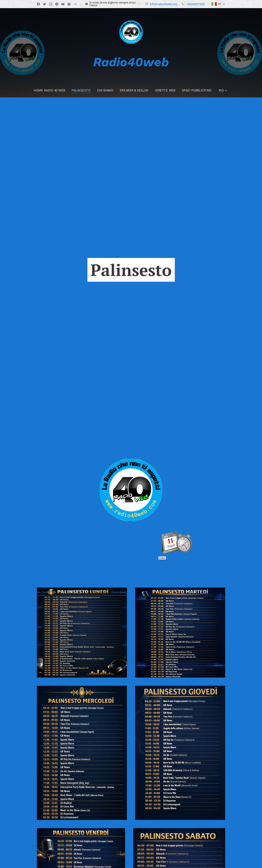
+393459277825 (195, 4)
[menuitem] (54, 90)
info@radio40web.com (164, 4)
